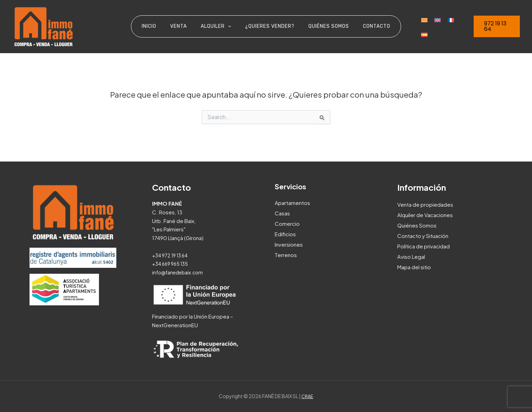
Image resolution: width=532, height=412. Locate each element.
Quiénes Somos (417, 225)
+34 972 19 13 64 (172, 255)
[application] (230, 26)
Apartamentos (292, 203)
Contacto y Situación (423, 236)
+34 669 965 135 (172, 263)
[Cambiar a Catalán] (412, 26)
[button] (494, 26)
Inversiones (289, 244)
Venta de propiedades (425, 204)
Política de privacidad (423, 246)
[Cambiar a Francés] (439, 26)
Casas (282, 213)
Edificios (285, 234)
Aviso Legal (411, 257)
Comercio (287, 224)
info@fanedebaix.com (180, 272)
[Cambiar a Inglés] (425, 26)
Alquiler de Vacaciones (425, 215)
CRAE (307, 396)
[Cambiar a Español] (452, 26)
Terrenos (286, 255)
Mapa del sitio (414, 267)
